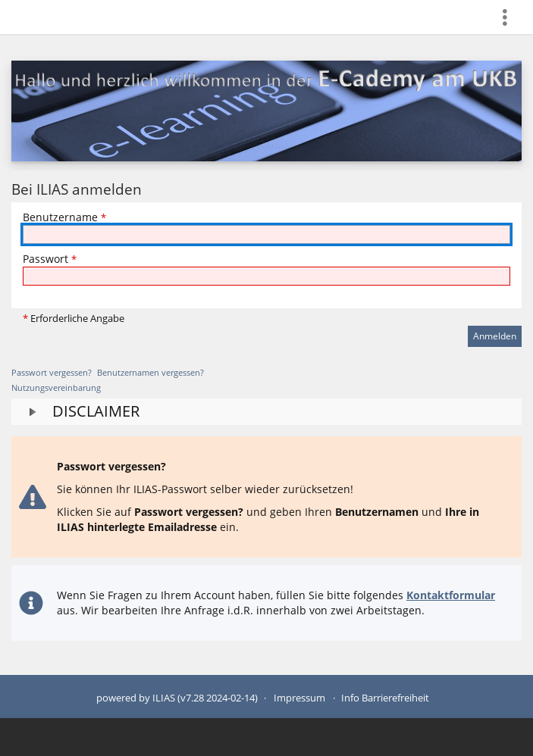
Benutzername (64, 217)
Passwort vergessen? (52, 372)
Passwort (50, 259)
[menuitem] (511, 17)
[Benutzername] (266, 234)
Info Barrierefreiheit (385, 698)
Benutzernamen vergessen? (150, 372)
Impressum (299, 698)
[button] (266, 412)
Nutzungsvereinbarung (56, 387)
